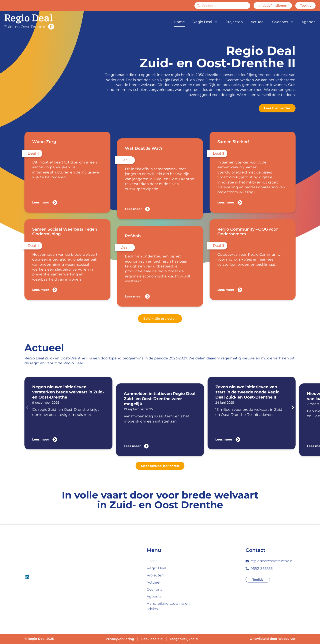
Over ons (283, 22)
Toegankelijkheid (184, 639)
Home (179, 22)
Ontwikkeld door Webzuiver (273, 639)
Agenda (309, 22)
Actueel (258, 22)
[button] (27, 408)
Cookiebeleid (152, 639)
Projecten (234, 22)
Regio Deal (205, 22)
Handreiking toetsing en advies (168, 606)
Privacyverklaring (120, 639)
